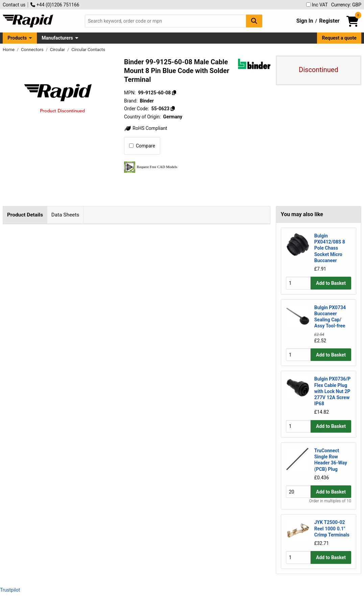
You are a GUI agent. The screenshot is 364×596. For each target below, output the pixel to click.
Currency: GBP (346, 5)
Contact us (14, 5)
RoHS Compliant (146, 128)
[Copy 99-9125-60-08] (174, 93)
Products (17, 38)
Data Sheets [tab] (65, 215)
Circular (58, 50)
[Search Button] (254, 21)
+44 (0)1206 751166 (55, 5)
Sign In (305, 21)
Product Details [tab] (25, 215)
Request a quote (339, 38)
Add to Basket (331, 283)
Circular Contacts (88, 50)
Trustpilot (10, 590)
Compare (142, 146)
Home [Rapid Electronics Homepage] (9, 50)
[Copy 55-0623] (173, 109)
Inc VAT (317, 5)
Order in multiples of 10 (330, 501)
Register (329, 21)
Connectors (33, 50)
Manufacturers (57, 38)
